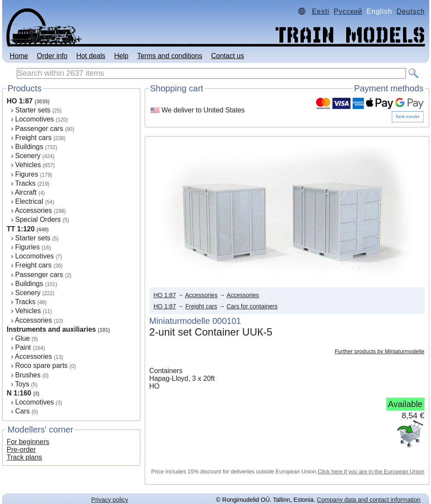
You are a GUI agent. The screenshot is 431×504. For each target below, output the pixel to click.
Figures (26, 174)
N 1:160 (19, 393)
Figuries (27, 247)
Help (121, 56)
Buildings (29, 147)
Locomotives (34, 119)
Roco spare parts (41, 366)
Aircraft (26, 192)
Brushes (28, 375)
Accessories (33, 210)
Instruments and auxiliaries (51, 329)
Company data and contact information (369, 500)
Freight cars (33, 138)
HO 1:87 (20, 101)
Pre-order (22, 450)
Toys (22, 384)
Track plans (25, 457)
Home (19, 56)
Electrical (29, 201)
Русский (348, 11)
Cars (22, 411)
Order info (52, 56)
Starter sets (33, 110)
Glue (22, 338)
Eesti (321, 11)
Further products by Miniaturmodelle (379, 351)
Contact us (227, 56)
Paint (23, 347)
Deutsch (411, 11)
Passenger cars (39, 129)
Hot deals (91, 56)
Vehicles (28, 165)
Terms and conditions (170, 56)
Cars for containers (252, 306)
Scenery (28, 156)
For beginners (28, 442)
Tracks (25, 183)
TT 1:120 (21, 229)
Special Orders (38, 219)
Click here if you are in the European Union (371, 471)
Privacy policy (110, 500)
